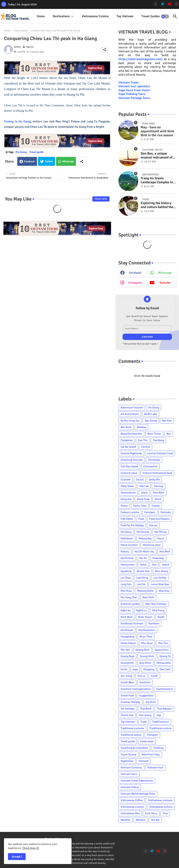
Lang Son (126, 584)
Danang (159, 486)
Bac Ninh (126, 427)
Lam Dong (142, 578)
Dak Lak (144, 486)
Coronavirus (150, 466)
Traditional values (131, 735)
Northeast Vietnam (132, 624)
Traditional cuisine (160, 728)
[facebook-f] (156, 4)
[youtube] (170, 4)
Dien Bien (159, 493)
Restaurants (164, 663)
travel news (147, 741)
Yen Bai (155, 820)
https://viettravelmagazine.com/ (141, 59)
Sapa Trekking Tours (132, 94)
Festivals (166, 512)
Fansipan (150, 512)
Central (146, 447)
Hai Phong (160, 532)
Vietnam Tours (129, 774)
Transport (152, 735)
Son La (141, 676)
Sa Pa (124, 669)
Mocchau (164, 591)
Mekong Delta (145, 591)
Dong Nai (126, 499)
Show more (101, 199)
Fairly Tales (140, 506)
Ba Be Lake (151, 414)
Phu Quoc (147, 643)
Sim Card (165, 669)
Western (141, 820)
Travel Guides (151, 16)
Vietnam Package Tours (134, 98)
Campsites (127, 440)
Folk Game (127, 519)
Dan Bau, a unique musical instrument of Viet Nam (157, 156)
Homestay (158, 558)
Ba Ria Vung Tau (130, 421)
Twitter (49, 161)
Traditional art (161, 722)
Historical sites (152, 545)
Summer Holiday (130, 702)
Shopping (149, 669)
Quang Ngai (128, 656)
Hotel (143, 565)
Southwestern (164, 689)
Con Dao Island (129, 466)
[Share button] (82, 161)
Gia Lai (153, 525)
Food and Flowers (159, 519)
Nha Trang (158, 610)
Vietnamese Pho (130, 813)
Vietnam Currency (131, 768)
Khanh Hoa (143, 571)
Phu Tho (163, 643)
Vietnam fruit (155, 768)
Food (141, 519)
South (154, 676)
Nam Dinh (148, 597)
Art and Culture (130, 414)
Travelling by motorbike (134, 748)
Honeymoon (128, 565)
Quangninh (127, 663)
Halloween (127, 538)
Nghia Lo (142, 610)
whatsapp (165, 273)
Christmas (154, 460)
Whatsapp (68, 161)
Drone (124, 506)
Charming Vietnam (132, 460)
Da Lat (140, 480)
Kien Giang (161, 571)
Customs (126, 480)
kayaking (126, 571)
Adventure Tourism (132, 408)
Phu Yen (125, 650)
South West (127, 682)
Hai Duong (143, 532)
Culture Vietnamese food (157, 473)
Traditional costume (132, 728)
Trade (144, 722)
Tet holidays (128, 709)
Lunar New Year (160, 584)
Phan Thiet (146, 637)
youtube (165, 283)
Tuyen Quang (128, 754)
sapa (135, 669)
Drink (158, 499)
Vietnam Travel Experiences (137, 781)
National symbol (130, 604)
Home (41, 16)
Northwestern (147, 630)
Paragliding (127, 637)
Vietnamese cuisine (95, 16)
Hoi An (143, 558)
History (125, 552)
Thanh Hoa (127, 715)
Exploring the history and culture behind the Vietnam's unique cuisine (157, 205)
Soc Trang (126, 676)
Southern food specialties (136, 689)
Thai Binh (146, 709)
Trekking (158, 748)
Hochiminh (127, 558)
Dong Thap (143, 499)
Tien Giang (145, 715)
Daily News (127, 486)
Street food (127, 696)
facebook (135, 273)
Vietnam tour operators (134, 86)
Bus (169, 434)
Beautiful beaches (131, 434)
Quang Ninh (147, 656)
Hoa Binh (165, 552)
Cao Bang (158, 440)
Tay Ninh (151, 702)
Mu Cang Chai (129, 597)
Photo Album (128, 643)
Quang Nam (162, 650)
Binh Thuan (154, 434)
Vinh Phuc (151, 813)
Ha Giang (21, 152)
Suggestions (146, 696)
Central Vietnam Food (160, 453)
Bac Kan (167, 421)
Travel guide (21, 31)
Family (156, 506)
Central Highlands (131, 453)
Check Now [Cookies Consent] (29, 848)
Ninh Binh (127, 617)
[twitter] (163, 4)
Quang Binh (142, 650)
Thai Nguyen (164, 709)
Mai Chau (126, 591)
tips (159, 715)
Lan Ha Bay (160, 578)
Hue (154, 565)
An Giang (154, 408)
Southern (145, 682)
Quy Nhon (145, 663)
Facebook (29, 161)
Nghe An (126, 610)
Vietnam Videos (130, 787)
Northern (154, 624)
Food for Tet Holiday (132, 525)
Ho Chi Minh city (144, 552)
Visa (165, 813)
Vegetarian (127, 761)
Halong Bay (145, 538)
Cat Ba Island (128, 447)
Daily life (154, 480)
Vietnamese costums (160, 800)
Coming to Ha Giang (17, 121)
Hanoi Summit (129, 545)
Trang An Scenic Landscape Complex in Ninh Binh (157, 180)
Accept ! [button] (17, 857)
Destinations (61, 16)
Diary (144, 493)
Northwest (127, 630)
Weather (126, 820)
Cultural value (129, 473)
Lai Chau (126, 578)
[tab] (41, 16)
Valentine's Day (151, 754)
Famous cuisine (130, 512)
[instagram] (177, 4)
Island (165, 565)
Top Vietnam (125, 16)
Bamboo (142, 427)
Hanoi (161, 538)
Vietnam (144, 761)
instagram (135, 283)
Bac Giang (151, 421)
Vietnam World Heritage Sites (138, 794)
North (161, 617)
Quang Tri (165, 656)
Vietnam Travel (129, 83)
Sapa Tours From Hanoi (134, 90)
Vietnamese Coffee (132, 800)
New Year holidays (156, 604)
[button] (165, 16)
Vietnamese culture (161, 807)
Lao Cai (141, 584)
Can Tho (143, 440)
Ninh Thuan (145, 617)
